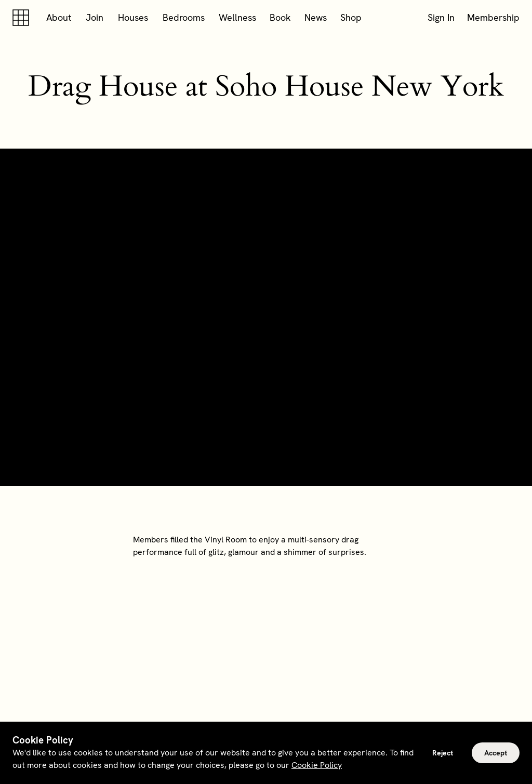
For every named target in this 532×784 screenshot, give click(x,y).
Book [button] (280, 17)
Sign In (441, 17)
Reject (443, 753)
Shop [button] (351, 17)
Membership (493, 17)
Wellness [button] (237, 17)
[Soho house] (23, 18)
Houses (133, 17)
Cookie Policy (317, 765)
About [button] (59, 17)
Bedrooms (184, 17)
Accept (496, 753)
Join (95, 17)
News (316, 17)
